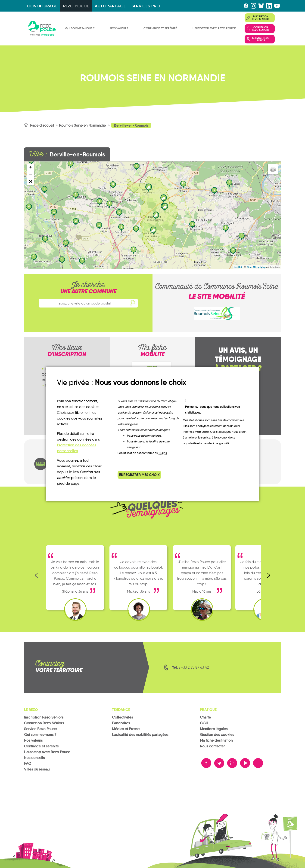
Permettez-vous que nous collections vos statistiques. (212, 410)
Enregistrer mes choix (139, 475)
